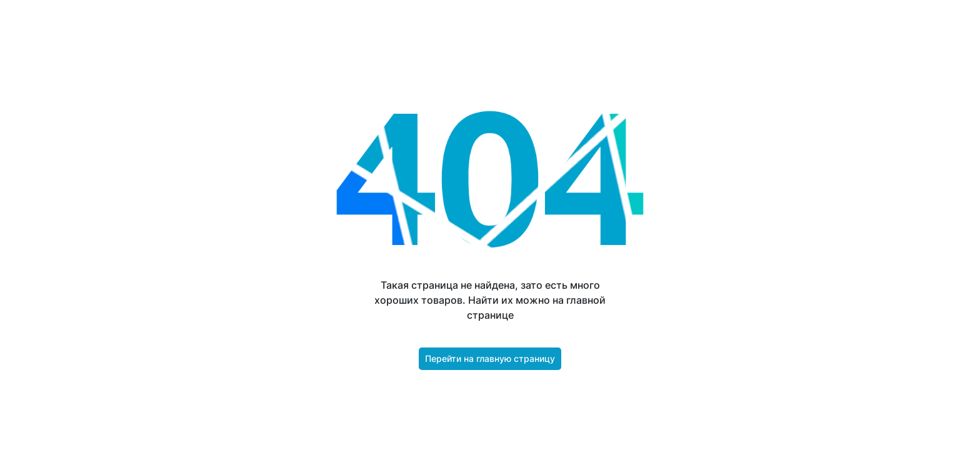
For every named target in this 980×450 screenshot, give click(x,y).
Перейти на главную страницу (490, 358)
